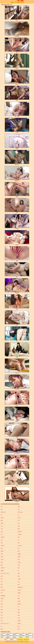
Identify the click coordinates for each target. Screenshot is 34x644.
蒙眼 (2, 520)
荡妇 (19, 573)
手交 (2, 593)
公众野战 (20, 534)
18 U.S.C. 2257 (16, 642)
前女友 (2, 559)
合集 (2, 540)
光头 (2, 507)
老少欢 (19, 518)
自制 (2, 601)
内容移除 (22, 642)
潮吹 (19, 585)
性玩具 (19, 562)
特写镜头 (3, 537)
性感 (19, 565)
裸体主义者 (20, 512)
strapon (19, 590)
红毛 (19, 548)
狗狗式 (2, 551)
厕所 (19, 612)
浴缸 (2, 509)
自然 (19, 507)
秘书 (19, 559)
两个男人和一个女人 (5, 624)
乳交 (19, 610)
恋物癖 (2, 571)
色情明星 (20, 532)
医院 (2, 604)
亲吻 (2, 610)
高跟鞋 (2, 598)
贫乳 (19, 576)
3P (18, 607)
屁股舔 (19, 554)
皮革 (2, 615)
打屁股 (19, 579)
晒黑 (19, 598)
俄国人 (19, 557)
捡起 (19, 526)
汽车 (2, 526)
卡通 (2, 529)
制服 (19, 615)
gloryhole (3, 590)
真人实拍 (20, 546)
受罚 (19, 537)
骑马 (19, 551)
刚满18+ (20, 604)
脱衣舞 (19, 593)
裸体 (2, 629)
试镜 (2, 532)
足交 (2, 582)
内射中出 (3, 546)
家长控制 (26, 642)
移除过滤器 (26, 639)
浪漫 (2, 554)
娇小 (19, 523)
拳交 (2, 579)
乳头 (19, 509)
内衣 (2, 618)
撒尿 (19, 529)
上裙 (19, 618)
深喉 (2, 548)
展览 (2, 562)
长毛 (2, 621)
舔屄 (19, 543)
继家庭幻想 (20, 587)
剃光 (19, 568)
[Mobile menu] (1, 2)
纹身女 (19, 601)
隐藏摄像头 (3, 596)
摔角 (19, 629)
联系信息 (8, 642)
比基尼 (2, 518)
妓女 (19, 626)
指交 (2, 576)
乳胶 (2, 612)
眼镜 (2, 587)
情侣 (2, 543)
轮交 (2, 585)
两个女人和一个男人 (5, 573)
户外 (19, 520)
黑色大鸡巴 (3, 512)
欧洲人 (2, 557)
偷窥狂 (19, 624)
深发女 (2, 523)
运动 (19, 582)
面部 (2, 565)
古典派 (19, 621)
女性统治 (3, 568)
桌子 (19, 596)
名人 (2, 534)
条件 (11, 642)
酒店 (2, 607)
